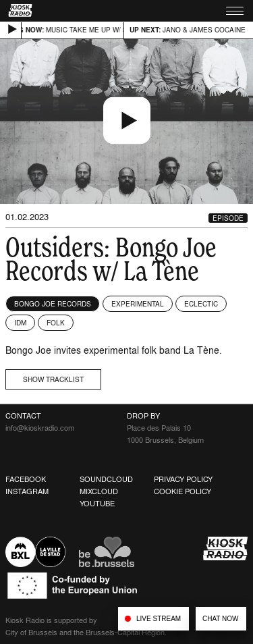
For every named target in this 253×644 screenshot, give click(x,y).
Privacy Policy (183, 479)
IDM (20, 323)
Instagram (27, 491)
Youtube (97, 504)
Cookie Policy (182, 491)
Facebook (26, 479)
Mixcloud (99, 491)
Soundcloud (106, 479)
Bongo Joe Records (53, 304)
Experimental (138, 304)
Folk (56, 323)
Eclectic (201, 304)
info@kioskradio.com (40, 428)
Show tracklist (53, 379)
